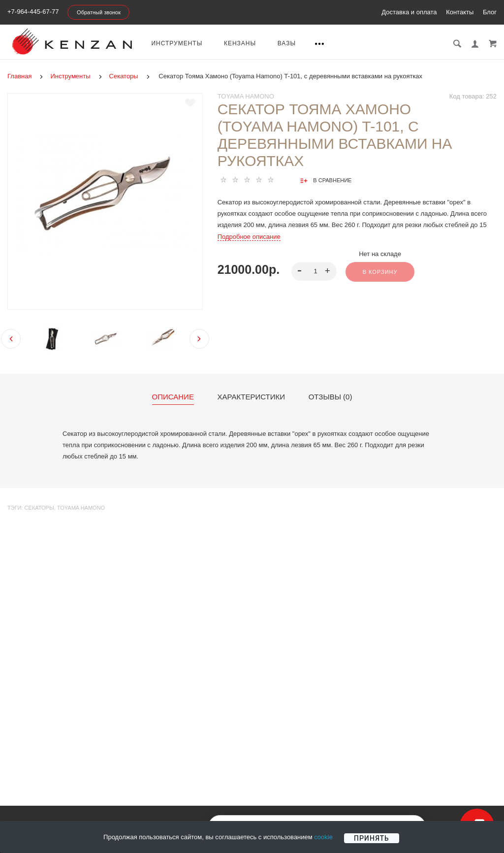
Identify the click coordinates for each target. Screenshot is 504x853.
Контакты (460, 12)
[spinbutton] (314, 271)
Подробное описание (249, 237)
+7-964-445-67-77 (33, 12)
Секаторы (39, 508)
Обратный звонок (99, 12)
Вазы (287, 43)
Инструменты (177, 43)
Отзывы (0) (331, 397)
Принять (372, 838)
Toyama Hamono (246, 96)
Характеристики (252, 397)
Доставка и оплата (409, 12)
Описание (173, 397)
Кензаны (240, 43)
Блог (490, 12)
